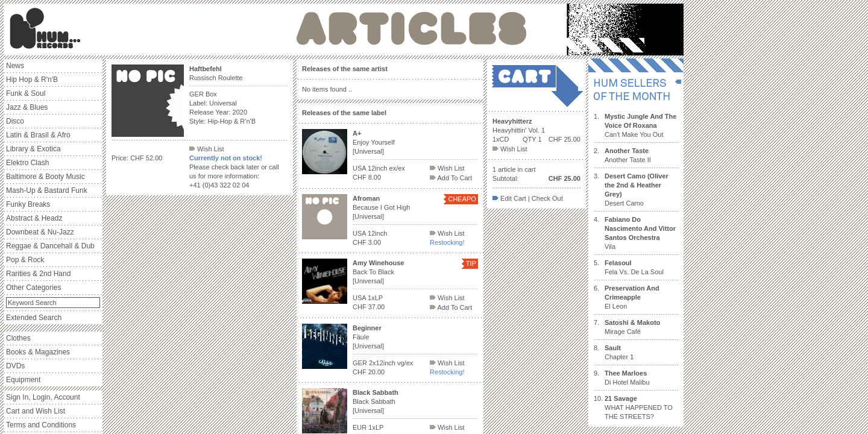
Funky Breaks (28, 204)
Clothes (18, 338)
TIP (471, 263)
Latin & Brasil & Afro (38, 135)
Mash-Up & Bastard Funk (47, 190)
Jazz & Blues (27, 107)
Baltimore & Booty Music (46, 177)
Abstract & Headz (34, 218)
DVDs (15, 366)
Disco (15, 121)
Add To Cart (451, 178)
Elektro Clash (27, 163)
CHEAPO (462, 199)
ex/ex (397, 168)
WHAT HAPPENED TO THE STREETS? (639, 407)
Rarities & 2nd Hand (38, 274)
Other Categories (33, 288)
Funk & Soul (26, 93)
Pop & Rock (25, 260)
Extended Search (34, 318)
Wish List (207, 149)
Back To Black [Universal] (378, 272)
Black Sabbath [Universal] (376, 401)
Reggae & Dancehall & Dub (50, 246)
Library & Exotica (33, 149)
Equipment (23, 380)
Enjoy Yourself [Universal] (374, 142)
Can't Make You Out (640, 125)
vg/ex (405, 363)
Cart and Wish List (36, 411)
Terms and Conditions (41, 425)
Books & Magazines (38, 352)
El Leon (632, 297)
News (15, 66)
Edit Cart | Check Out (528, 198)
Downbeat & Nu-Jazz (40, 232)
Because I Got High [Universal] (381, 207)
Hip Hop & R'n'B (32, 80)
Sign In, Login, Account (43, 397)
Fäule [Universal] (368, 337)
